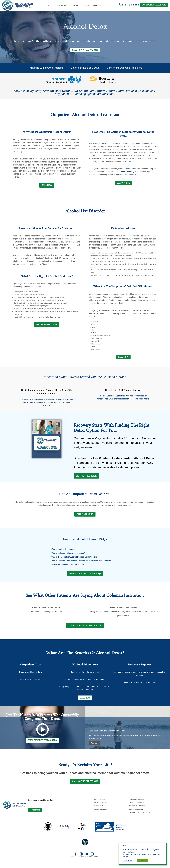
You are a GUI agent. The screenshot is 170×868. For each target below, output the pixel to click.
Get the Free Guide (86, 478)
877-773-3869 (130, 5)
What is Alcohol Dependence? (64, 552)
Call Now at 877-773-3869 (85, 50)
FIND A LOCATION (85, 517)
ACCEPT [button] (142, 861)
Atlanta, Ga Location (137, 811)
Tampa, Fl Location (136, 814)
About (50, 5)
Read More (95, 747)
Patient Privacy (100, 811)
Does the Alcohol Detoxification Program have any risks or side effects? (81, 564)
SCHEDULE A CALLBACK (154, 5)
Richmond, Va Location (137, 804)
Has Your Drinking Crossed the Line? (107, 735)
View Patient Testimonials (43, 745)
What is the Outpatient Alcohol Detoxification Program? (74, 560)
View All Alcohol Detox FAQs (85, 577)
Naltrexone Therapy (126, 172)
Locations (74, 5)
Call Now (47, 186)
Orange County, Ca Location (140, 817)
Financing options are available (94, 94)
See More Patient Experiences (85, 630)
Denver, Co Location (137, 807)
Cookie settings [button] (128, 861)
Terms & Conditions (101, 807)
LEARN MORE (123, 183)
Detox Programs (100, 804)
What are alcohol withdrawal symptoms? (68, 556)
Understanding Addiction (92, 5)
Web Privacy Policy (101, 814)
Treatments (61, 5)
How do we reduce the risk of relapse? (67, 567)
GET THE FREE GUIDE (47, 325)
